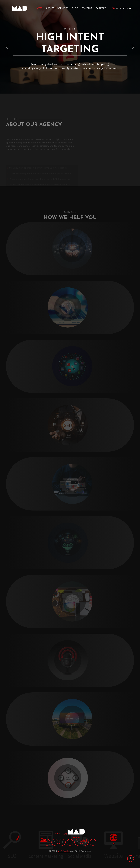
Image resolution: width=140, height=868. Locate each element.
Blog (75, 8)
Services (63, 8)
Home (39, 8)
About (50, 8)
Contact (87, 8)
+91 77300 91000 (125, 8)
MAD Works (64, 851)
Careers (101, 8)
